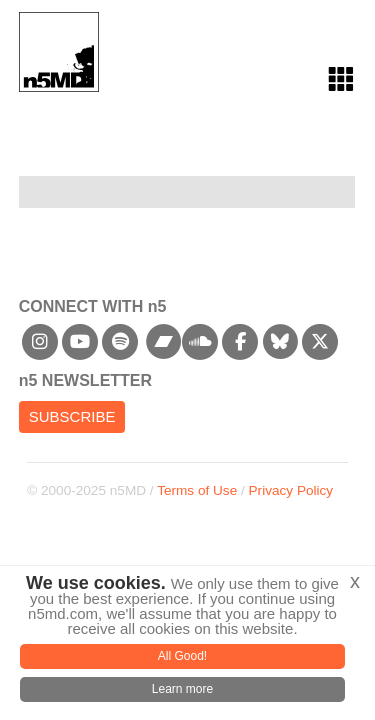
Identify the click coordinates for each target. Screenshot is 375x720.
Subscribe (72, 416)
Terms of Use (197, 490)
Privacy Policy (291, 490)
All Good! (182, 656)
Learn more (182, 689)
